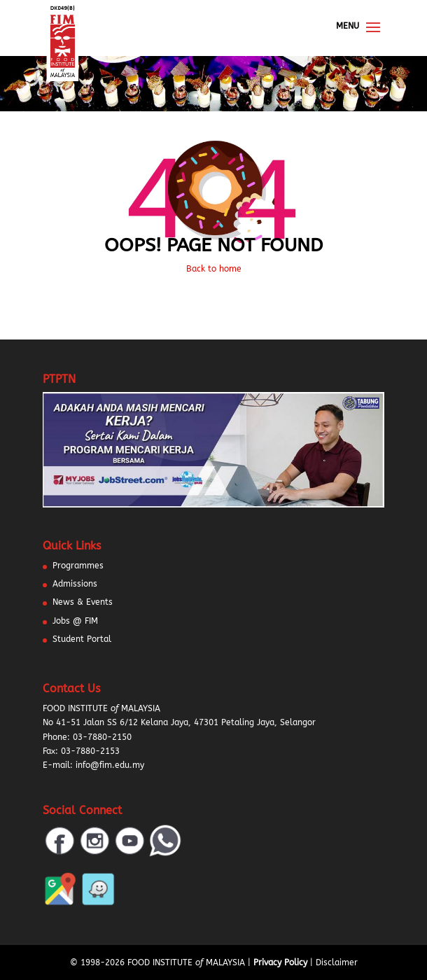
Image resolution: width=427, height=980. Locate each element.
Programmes (78, 566)
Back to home (214, 269)
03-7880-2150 (102, 737)
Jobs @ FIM (75, 621)
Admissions (75, 584)
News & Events (83, 602)
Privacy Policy (280, 962)
